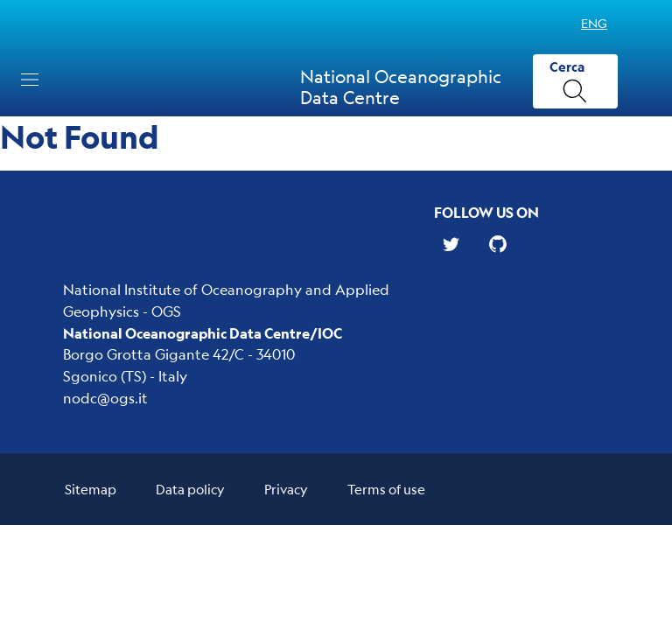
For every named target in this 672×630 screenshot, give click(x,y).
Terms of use (386, 489)
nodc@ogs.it (105, 398)
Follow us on (486, 212)
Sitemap (91, 489)
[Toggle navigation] (30, 80)
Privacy (286, 489)
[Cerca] (575, 82)
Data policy (190, 489)
